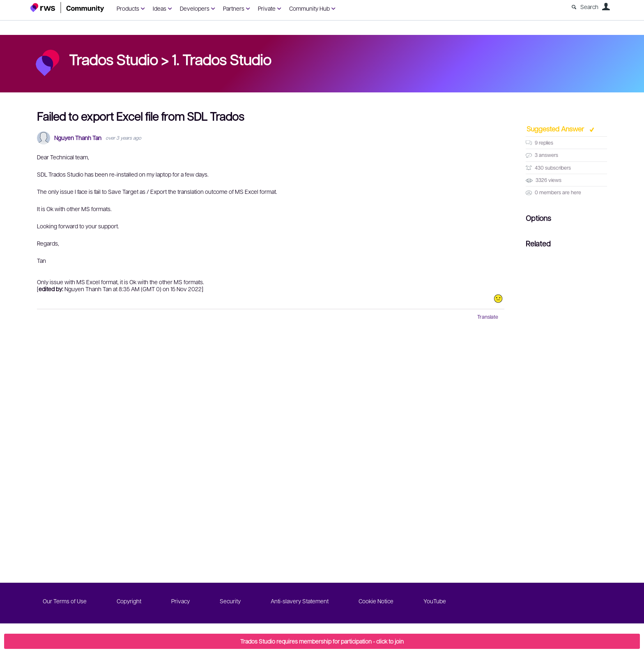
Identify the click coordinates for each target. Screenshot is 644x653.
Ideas (160, 8)
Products (128, 8)
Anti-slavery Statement (300, 601)
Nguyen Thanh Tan (78, 138)
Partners (234, 8)
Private (267, 8)
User (606, 7)
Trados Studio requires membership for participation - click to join (322, 641)
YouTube (435, 601)
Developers (195, 8)
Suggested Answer (556, 129)
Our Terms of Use (65, 601)
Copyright (129, 601)
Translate (488, 317)
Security (230, 601)
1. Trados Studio (221, 59)
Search (589, 7)
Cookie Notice (376, 601)
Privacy (181, 601)
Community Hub (309, 8)
